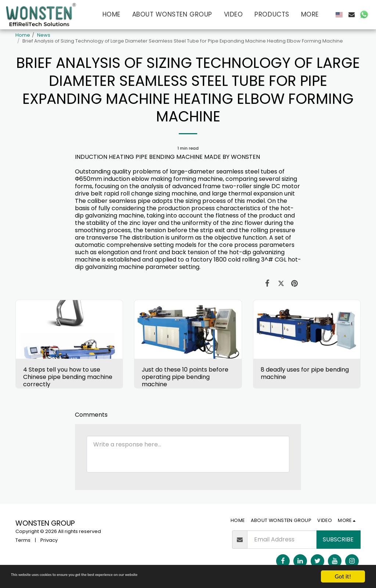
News (44, 35)
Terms (23, 540)
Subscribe (338, 539)
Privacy (49, 540)
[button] (352, 14)
